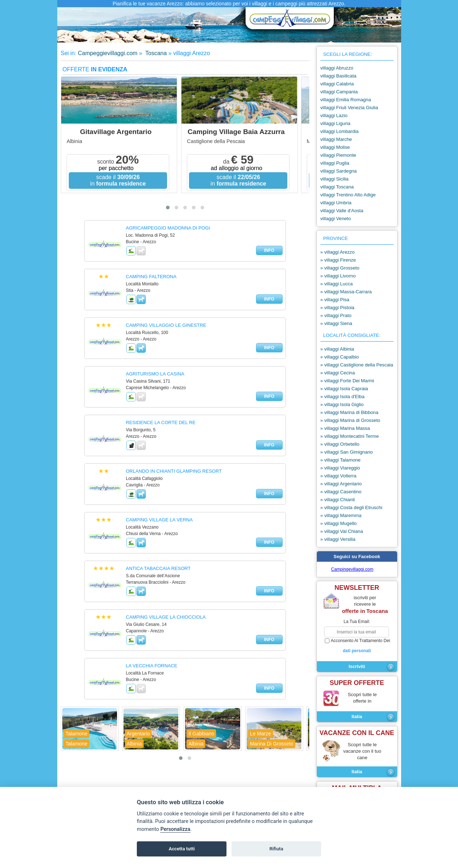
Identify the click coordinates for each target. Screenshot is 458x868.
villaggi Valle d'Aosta (342, 211)
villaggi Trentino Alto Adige (348, 195)
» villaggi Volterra (338, 476)
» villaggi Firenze (338, 260)
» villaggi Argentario (341, 484)
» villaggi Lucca (337, 284)
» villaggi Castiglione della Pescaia (357, 365)
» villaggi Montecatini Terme (350, 436)
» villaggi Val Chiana (342, 531)
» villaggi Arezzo (338, 252)
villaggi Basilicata (338, 76)
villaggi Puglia (335, 163)
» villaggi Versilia (338, 539)
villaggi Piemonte (338, 155)
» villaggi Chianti (338, 500)
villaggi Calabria (337, 84)
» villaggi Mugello (339, 523)
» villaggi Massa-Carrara (346, 292)
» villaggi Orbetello (340, 444)
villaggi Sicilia (334, 179)
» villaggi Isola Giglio (342, 404)
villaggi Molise (335, 147)
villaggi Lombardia (340, 131)
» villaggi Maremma (341, 515)
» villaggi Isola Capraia (344, 389)
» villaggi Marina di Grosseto (350, 420)
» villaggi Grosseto (340, 268)
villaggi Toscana (337, 187)
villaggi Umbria (336, 203)
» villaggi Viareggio (340, 468)
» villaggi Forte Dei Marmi (347, 381)
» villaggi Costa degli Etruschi (351, 508)
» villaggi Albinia (337, 349)
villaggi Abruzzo (337, 68)
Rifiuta (276, 849)
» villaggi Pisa (335, 300)
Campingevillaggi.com (352, 569)
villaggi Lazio (334, 115)
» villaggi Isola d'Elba (343, 397)
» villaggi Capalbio (340, 357)
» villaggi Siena (336, 323)
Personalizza (175, 829)
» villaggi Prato (336, 315)
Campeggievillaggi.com (107, 53)
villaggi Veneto (336, 219)
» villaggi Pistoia (338, 308)
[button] (168, 208)
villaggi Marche (336, 139)
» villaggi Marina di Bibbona (349, 412)
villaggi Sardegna (339, 171)
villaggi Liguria (336, 123)
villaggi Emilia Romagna (346, 100)
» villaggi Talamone (341, 460)
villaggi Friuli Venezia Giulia (349, 108)
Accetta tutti (182, 849)
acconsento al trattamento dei (357, 646)
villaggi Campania (339, 92)
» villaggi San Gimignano (347, 452)
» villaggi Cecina (338, 373)
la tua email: (357, 622)
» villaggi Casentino (341, 492)
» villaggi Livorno (338, 276)
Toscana (155, 53)
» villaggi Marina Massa (345, 428)
